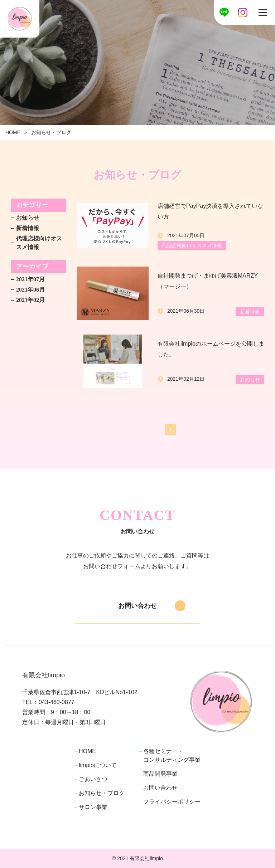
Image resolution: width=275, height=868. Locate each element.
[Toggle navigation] (263, 13)
